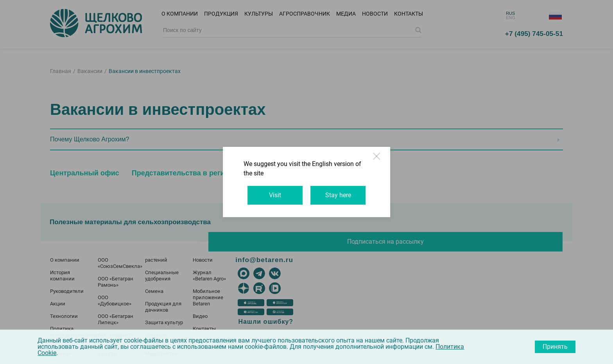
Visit (269, 190)
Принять (555, 347)
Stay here (344, 190)
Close (400, 168)
